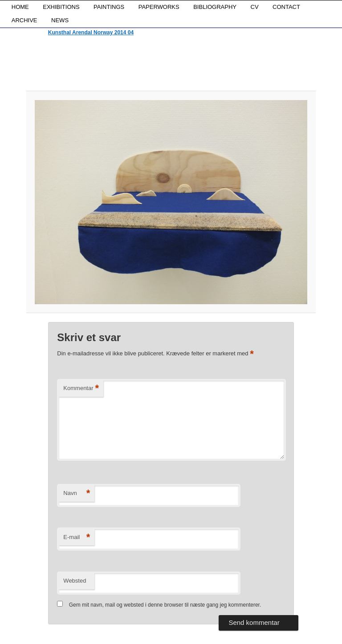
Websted (75, 581)
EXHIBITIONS (61, 7)
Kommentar (81, 388)
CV (255, 7)
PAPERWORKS (159, 7)
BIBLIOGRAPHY (215, 7)
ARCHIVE (24, 20)
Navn (77, 493)
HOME (20, 7)
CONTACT (286, 7)
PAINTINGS (109, 7)
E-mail (77, 537)
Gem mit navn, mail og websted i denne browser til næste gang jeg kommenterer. (165, 605)
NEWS (60, 20)
